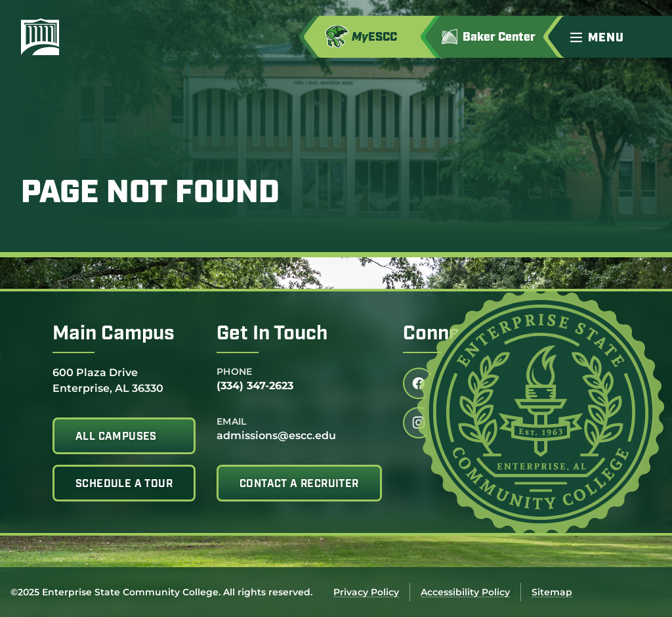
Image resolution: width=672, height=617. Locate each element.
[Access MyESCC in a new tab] (376, 37)
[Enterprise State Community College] (103, 37)
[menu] (600, 37)
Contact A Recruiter (299, 484)
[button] (616, 37)
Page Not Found (150, 194)
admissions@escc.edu (276, 436)
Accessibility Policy (465, 592)
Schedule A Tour (124, 484)
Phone (235, 372)
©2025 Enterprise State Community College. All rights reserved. (161, 592)
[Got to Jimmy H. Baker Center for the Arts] (498, 37)
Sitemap (552, 592)
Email (232, 421)
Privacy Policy (366, 592)
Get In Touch (272, 334)
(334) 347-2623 (255, 386)
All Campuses (116, 437)
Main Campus (114, 334)
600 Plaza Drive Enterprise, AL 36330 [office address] (108, 380)
